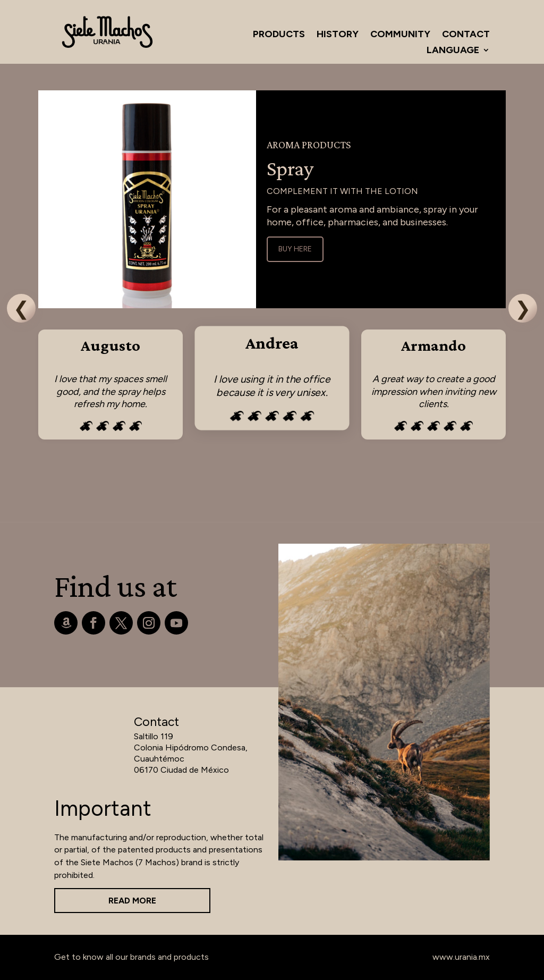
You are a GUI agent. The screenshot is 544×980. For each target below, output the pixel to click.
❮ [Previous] (21, 309)
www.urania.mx (461, 957)
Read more (132, 901)
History (338, 35)
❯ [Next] (523, 309)
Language (453, 51)
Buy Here (295, 249)
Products (279, 35)
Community (400, 35)
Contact (466, 35)
